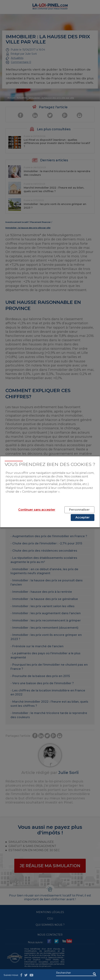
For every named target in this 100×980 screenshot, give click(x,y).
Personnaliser (79, 510)
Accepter (83, 517)
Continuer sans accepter (37, 510)
